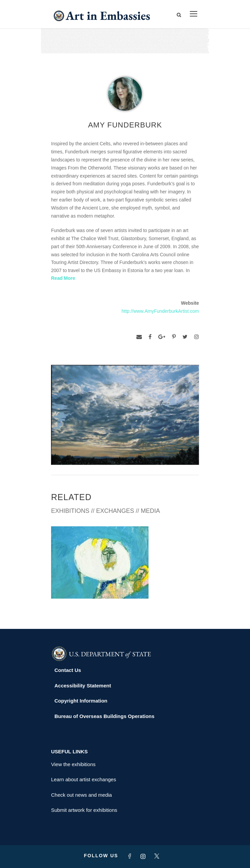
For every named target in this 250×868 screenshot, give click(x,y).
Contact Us (68, 670)
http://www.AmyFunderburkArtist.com (160, 311)
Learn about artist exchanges (84, 779)
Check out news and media (81, 795)
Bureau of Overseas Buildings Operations (105, 716)
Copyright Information (81, 701)
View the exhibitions (73, 764)
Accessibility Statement (83, 686)
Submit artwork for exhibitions (84, 810)
